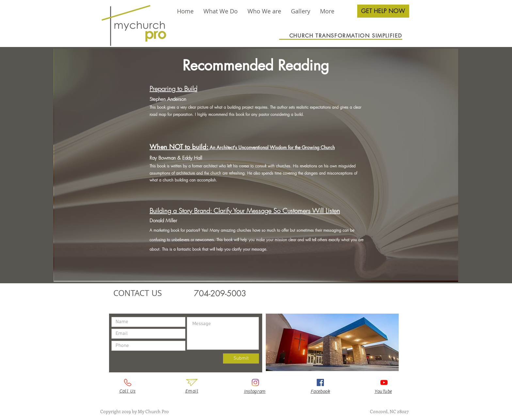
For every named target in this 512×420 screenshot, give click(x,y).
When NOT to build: (179, 147)
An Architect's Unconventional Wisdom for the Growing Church (272, 147)
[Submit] (241, 358)
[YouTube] (384, 382)
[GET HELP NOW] (383, 11)
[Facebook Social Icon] (320, 382)
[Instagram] (255, 382)
